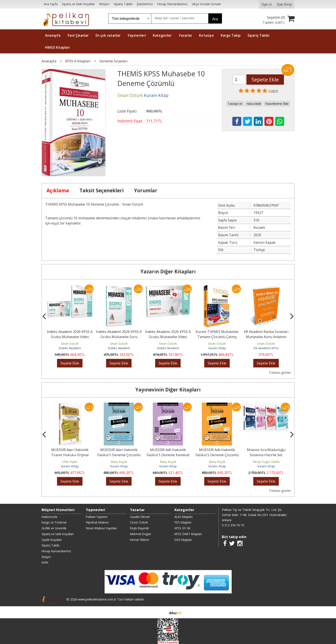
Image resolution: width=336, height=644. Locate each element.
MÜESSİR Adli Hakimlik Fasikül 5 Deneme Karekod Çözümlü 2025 (168, 455)
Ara (215, 19)
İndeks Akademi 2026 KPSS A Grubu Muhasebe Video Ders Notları (168, 337)
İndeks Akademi (70, 348)
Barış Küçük (119, 462)
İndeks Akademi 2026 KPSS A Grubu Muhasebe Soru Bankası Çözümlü (119, 337)
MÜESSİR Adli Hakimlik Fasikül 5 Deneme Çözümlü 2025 (217, 455)
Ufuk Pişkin (70, 462)
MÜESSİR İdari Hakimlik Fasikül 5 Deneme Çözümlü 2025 (119, 455)
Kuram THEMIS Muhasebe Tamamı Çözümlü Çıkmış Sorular (217, 337)
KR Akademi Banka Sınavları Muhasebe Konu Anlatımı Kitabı (266, 337)
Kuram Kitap (217, 348)
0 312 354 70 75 (233, 525)
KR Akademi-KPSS (266, 348)
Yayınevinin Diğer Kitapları (168, 390)
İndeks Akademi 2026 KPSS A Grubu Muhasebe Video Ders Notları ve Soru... (70, 337)
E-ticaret (161, 612)
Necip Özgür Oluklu (266, 462)
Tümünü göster (280, 372)
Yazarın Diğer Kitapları (168, 272)
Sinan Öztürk (70, 344)
